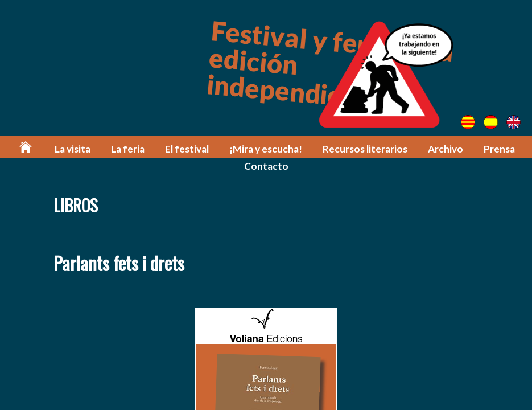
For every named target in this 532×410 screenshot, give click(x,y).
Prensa (499, 149)
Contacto (266, 166)
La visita (73, 149)
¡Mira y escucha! (266, 149)
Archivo (446, 149)
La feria (128, 149)
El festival (187, 149)
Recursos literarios (365, 149)
